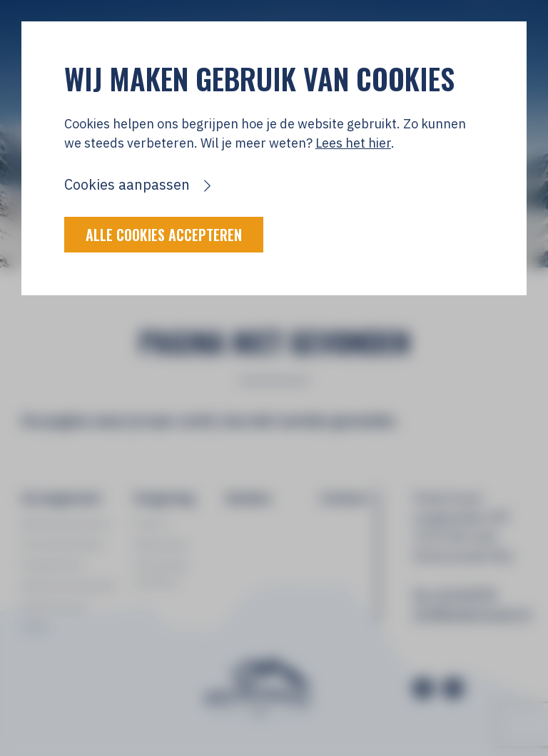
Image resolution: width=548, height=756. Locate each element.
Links (35, 627)
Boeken (249, 498)
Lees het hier (353, 143)
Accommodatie (62, 544)
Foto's (151, 523)
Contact (345, 498)
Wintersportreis (65, 523)
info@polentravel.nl (470, 614)
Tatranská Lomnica (161, 573)
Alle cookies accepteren (164, 235)
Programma (53, 565)
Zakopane (161, 544)
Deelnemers (55, 606)
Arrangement (61, 498)
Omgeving (164, 498)
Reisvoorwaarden (69, 586)
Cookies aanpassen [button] (127, 184)
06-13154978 (455, 594)
